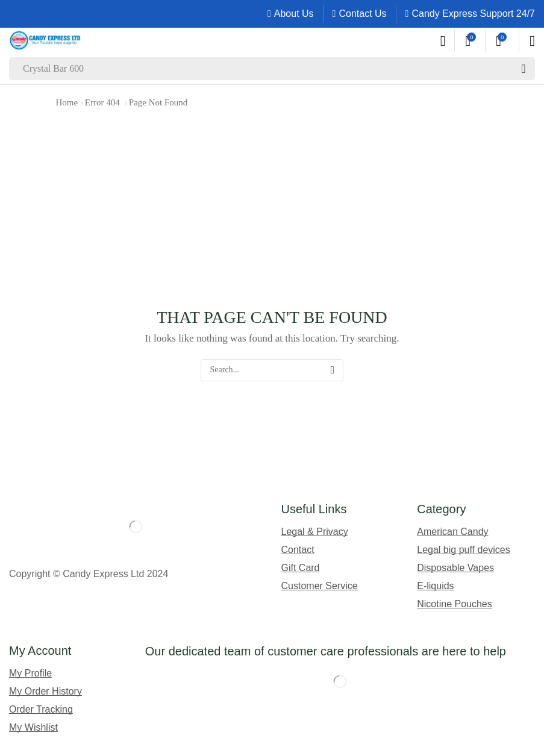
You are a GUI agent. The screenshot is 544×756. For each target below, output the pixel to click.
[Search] (524, 69)
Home (67, 102)
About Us (294, 14)
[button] (443, 41)
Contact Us (362, 14)
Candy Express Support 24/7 (473, 14)
